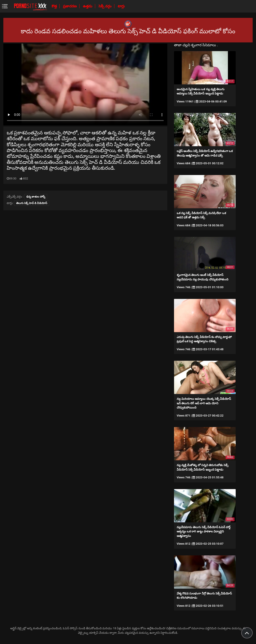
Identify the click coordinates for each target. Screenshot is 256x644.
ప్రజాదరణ (70, 6)
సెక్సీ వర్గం (105, 6)
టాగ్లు (121, 6)
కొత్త (55, 6)
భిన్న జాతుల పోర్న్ (36, 197)
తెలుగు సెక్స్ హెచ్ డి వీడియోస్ (32, 203)
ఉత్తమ (88, 6)
